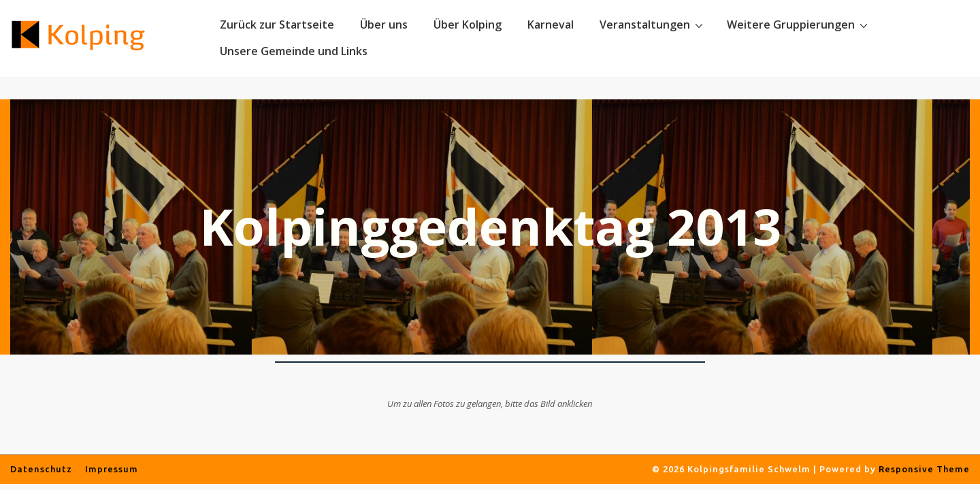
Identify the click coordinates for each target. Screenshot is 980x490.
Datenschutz (41, 469)
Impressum (112, 469)
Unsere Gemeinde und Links (294, 51)
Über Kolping (468, 24)
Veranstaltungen (653, 24)
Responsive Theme (924, 469)
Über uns (384, 24)
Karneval (551, 24)
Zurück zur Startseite (277, 24)
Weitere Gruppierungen (799, 24)
